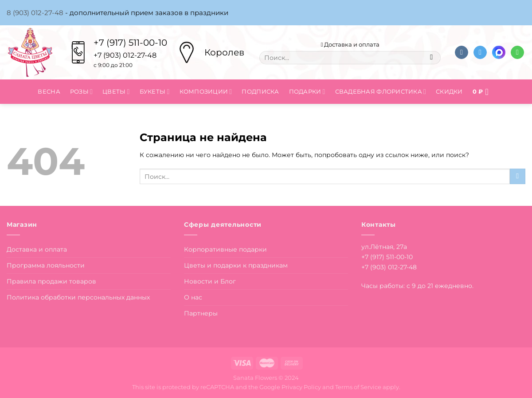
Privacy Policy (301, 387)
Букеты (155, 92)
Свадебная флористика (381, 92)
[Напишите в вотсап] (517, 53)
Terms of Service (358, 387)
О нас (193, 297)
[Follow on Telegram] (480, 53)
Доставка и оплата (350, 44)
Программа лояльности (46, 265)
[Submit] (432, 58)
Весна (49, 91)
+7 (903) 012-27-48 (389, 267)
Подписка (260, 91)
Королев (224, 52)
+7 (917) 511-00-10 (130, 43)
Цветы (116, 92)
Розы (81, 92)
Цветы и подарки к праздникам (236, 265)
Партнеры (201, 313)
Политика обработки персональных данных (78, 297)
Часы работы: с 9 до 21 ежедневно (417, 286)
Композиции (206, 92)
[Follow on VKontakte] (462, 53)
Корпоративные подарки (225, 249)
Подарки (307, 92)
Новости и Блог (210, 281)
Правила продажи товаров (51, 281)
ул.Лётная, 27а (384, 247)
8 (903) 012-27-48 (35, 13)
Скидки (449, 91)
